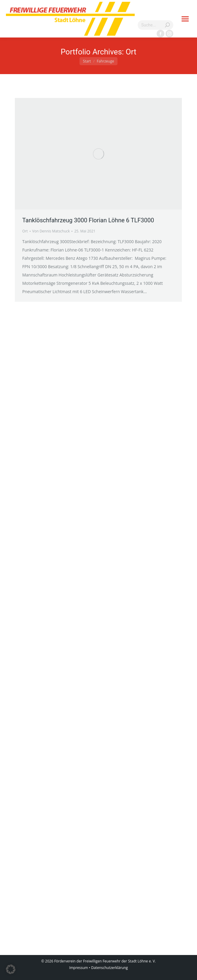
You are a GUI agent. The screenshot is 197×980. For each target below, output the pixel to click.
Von (51, 231)
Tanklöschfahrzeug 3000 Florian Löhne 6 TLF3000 (88, 220)
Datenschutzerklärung (109, 968)
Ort (25, 231)
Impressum (78, 968)
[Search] (155, 25)
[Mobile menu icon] (185, 19)
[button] (11, 969)
